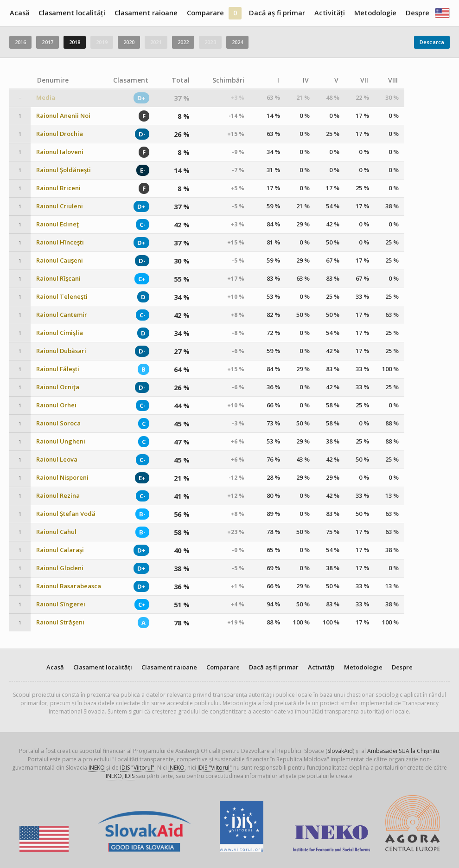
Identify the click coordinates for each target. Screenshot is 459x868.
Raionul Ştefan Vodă (66, 514)
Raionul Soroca (58, 423)
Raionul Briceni (58, 188)
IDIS (130, 776)
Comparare (205, 13)
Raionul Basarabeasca (69, 586)
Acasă (19, 13)
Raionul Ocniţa (58, 387)
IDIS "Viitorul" (137, 768)
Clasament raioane (146, 13)
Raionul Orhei (56, 405)
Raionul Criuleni (60, 206)
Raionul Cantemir (62, 315)
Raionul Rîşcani (58, 279)
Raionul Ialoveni (60, 152)
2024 (237, 42)
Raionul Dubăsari (61, 351)
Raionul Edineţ (57, 224)
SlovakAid (340, 751)
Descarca (432, 42)
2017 (47, 42)
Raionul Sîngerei (61, 604)
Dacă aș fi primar (277, 13)
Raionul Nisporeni (62, 478)
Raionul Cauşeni (60, 260)
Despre (418, 13)
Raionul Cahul (56, 532)
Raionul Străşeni (60, 622)
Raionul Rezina (58, 496)
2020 (129, 42)
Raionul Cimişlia (60, 333)
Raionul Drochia (60, 134)
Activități (330, 13)
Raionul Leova (57, 460)
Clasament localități (72, 13)
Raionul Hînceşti (60, 242)
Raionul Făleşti (58, 369)
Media (46, 98)
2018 (75, 42)
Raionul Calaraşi (60, 550)
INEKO (97, 768)
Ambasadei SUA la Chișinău (403, 751)
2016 (20, 42)
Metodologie (375, 13)
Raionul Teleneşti (62, 297)
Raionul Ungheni (61, 441)
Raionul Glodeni (60, 568)
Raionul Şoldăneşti (64, 170)
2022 (183, 42)
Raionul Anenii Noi (63, 116)
